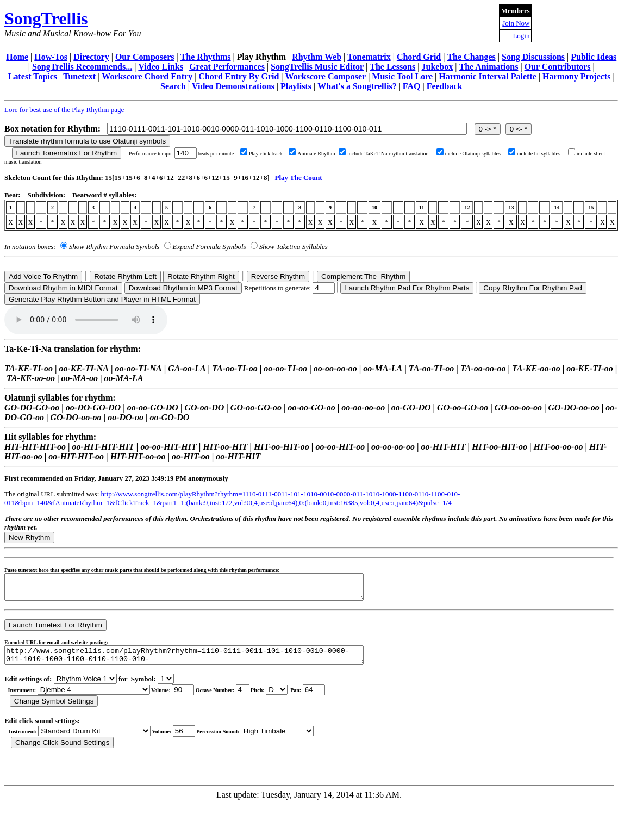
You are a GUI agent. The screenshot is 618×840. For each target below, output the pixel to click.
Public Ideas (594, 57)
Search (173, 86)
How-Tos (51, 57)
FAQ (412, 86)
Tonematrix (369, 57)
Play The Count (298, 178)
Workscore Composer (326, 76)
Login (521, 36)
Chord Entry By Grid (239, 76)
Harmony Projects (576, 76)
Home (17, 57)
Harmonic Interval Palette (488, 76)
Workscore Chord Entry (147, 76)
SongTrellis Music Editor (317, 67)
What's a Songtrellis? (357, 86)
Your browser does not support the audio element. (86, 320)
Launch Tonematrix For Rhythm (67, 153)
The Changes (471, 57)
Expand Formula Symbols (210, 247)
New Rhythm (29, 537)
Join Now (516, 23)
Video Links (161, 67)
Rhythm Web (317, 57)
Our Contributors (558, 67)
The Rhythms (206, 57)
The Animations (489, 67)
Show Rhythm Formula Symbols (114, 247)
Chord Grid (419, 57)
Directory (91, 57)
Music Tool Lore (402, 76)
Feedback (445, 86)
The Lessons (392, 67)
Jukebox (438, 67)
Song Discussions (533, 57)
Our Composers (145, 57)
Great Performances (227, 67)
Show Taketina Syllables (294, 247)
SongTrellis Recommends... (82, 67)
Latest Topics (33, 76)
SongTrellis (46, 18)
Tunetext (79, 76)
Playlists (296, 86)
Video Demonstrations (233, 86)
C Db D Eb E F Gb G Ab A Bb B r (277, 698)
